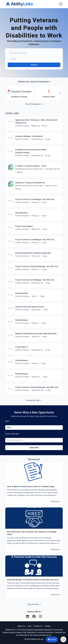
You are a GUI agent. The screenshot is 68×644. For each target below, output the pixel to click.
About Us (21, 626)
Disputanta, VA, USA (53, 169)
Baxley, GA (35, 243)
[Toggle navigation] (61, 4)
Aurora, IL (35, 363)
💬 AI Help (52, 639)
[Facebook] (34, 617)
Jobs (29, 626)
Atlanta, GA (36, 126)
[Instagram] (40, 617)
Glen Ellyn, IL (36, 377)
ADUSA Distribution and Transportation (29, 169)
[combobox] (34, 428)
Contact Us (38, 626)
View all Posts (34, 604)
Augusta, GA (36, 310)
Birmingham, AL (37, 139)
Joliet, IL (34, 296)
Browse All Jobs (34, 400)
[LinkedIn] (28, 617)
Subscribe (34, 448)
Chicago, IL (35, 216)
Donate (48, 626)
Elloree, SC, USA (51, 186)
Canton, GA (36, 337)
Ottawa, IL (35, 323)
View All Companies (34, 104)
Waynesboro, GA (37, 390)
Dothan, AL (35, 202)
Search (34, 65)
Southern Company (22, 126)
